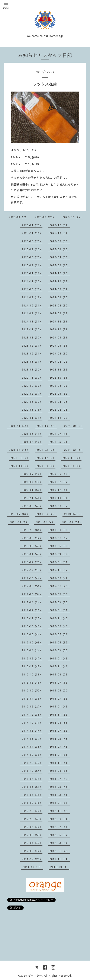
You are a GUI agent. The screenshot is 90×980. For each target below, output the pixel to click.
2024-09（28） (32, 289)
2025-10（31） (60, 233)
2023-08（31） (60, 337)
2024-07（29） (32, 297)
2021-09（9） (74, 426)
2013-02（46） (32, 803)
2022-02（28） (60, 410)
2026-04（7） (18, 217)
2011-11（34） (60, 859)
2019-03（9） (19, 522)
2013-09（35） (60, 771)
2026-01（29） (32, 225)
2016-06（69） (32, 642)
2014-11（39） (60, 715)
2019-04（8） (74, 514)
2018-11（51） (72, 522)
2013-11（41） (60, 763)
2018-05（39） (60, 546)
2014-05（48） (60, 739)
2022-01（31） (32, 418)
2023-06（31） (60, 346)
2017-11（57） (60, 570)
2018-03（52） (60, 554)
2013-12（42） (32, 763)
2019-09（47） (32, 506)
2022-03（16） (32, 410)
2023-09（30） (32, 337)
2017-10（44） (32, 578)
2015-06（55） (32, 690)
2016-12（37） (32, 618)
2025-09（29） (32, 241)
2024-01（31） (32, 321)
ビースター (35, 976)
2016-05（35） (60, 642)
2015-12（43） (32, 666)
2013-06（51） (32, 787)
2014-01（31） (60, 755)
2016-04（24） (32, 650)
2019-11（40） (32, 498)
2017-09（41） (60, 578)
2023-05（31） (32, 353)
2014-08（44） (32, 731)
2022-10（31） (60, 378)
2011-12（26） (32, 859)
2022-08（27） (60, 386)
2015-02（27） (32, 706)
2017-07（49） (60, 586)
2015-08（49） (32, 682)
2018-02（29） (32, 562)
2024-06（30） (60, 297)
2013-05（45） (60, 787)
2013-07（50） (60, 779)
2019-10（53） (60, 498)
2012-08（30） (32, 827)
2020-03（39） (32, 482)
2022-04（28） (60, 402)
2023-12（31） (60, 321)
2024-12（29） (60, 273)
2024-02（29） (60, 313)
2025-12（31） (60, 225)
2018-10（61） (32, 530)
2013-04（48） (32, 795)
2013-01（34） (60, 803)
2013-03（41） (60, 795)
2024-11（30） (32, 281)
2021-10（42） (47, 426)
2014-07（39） (60, 731)
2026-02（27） (73, 217)
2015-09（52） (60, 674)
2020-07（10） (32, 474)
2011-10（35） (33, 867)
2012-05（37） (60, 835)
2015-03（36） (60, 699)
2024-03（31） (32, 313)
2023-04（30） (60, 353)
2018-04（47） (32, 554)
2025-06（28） (60, 249)
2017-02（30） (32, 610)
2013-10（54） (32, 771)
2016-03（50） (60, 650)
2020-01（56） (32, 490)
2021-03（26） (47, 450)
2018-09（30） (60, 530)
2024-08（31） (60, 289)
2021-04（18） (19, 450)
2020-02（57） (60, 482)
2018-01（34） (60, 562)
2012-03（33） (60, 843)
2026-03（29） (45, 217)
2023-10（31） (60, 329)
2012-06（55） (32, 835)
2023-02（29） (60, 362)
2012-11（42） (60, 811)
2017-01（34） (60, 610)
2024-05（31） (32, 305)
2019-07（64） (19, 514)
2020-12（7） (46, 458)
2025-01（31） (32, 273)
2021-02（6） (74, 450)
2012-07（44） (60, 827)
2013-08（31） (32, 779)
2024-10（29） (60, 281)
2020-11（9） (72, 458)
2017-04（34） (32, 602)
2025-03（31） (32, 265)
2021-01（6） (20, 458)
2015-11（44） (60, 666)
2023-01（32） (32, 369)
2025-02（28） (60, 265)
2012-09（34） (60, 819)
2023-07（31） (32, 346)
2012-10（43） (32, 819)
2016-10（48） (32, 626)
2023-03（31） (32, 362)
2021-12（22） (60, 418)
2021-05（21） (60, 442)
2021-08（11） (32, 434)
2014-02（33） (32, 755)
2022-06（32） (60, 394)
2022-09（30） (32, 386)
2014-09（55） (60, 723)
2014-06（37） (32, 739)
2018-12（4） (45, 522)
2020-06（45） (60, 474)
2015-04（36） (32, 699)
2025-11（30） (32, 233)
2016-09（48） (60, 626)
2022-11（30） (32, 378)
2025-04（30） (60, 257)
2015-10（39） (32, 674)
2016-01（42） (60, 658)
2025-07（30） (32, 249)
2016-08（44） (32, 634)
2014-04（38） (32, 747)
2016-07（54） (60, 634)
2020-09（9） (46, 466)
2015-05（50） (60, 690)
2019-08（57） (60, 506)
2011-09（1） (60, 867)
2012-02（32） (32, 851)
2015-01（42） (60, 706)
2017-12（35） (32, 570)
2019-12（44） (60, 490)
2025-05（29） (32, 257)
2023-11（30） (32, 329)
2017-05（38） (60, 594)
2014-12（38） (32, 715)
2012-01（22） (60, 851)
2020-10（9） (20, 466)
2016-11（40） (60, 618)
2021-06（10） (32, 442)
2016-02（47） (32, 658)
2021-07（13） (60, 434)
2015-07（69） (60, 682)
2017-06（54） (32, 594)
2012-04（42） (32, 843)
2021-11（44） (19, 426)
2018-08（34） (32, 538)
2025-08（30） (60, 241)
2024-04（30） (60, 305)
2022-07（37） (32, 394)
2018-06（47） (32, 546)
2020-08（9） (72, 466)
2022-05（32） (32, 402)
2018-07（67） (60, 538)
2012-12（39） (32, 811)
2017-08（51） (32, 586)
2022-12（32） (60, 369)
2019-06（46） (47, 514)
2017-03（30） (60, 602)
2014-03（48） (60, 747)
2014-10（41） (32, 723)
